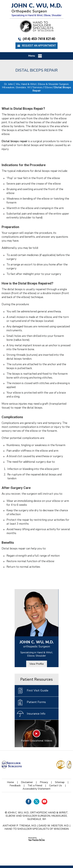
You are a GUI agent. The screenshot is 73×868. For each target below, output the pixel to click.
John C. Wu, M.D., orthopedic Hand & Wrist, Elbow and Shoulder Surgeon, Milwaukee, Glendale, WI (37, 816)
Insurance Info (31, 714)
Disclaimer (27, 782)
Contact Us (56, 786)
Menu (36, 56)
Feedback (15, 786)
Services (38, 87)
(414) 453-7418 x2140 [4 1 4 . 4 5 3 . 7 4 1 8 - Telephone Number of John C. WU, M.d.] (36, 39)
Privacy (44, 782)
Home (10, 782)
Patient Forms (31, 702)
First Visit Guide (33, 691)
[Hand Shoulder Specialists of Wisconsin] (37, 26)
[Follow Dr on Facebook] (29, 802)
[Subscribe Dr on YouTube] (44, 802)
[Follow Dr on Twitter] (36, 802)
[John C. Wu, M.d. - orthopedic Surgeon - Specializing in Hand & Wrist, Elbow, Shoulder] (37, 10)
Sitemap (60, 782)
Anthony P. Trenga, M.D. (20, 826)
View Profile (37, 664)
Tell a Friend (35, 786)
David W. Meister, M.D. (54, 826)
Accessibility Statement (36, 789)
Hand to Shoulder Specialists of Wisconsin (37, 829)
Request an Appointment (36, 46)
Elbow (48, 87)
